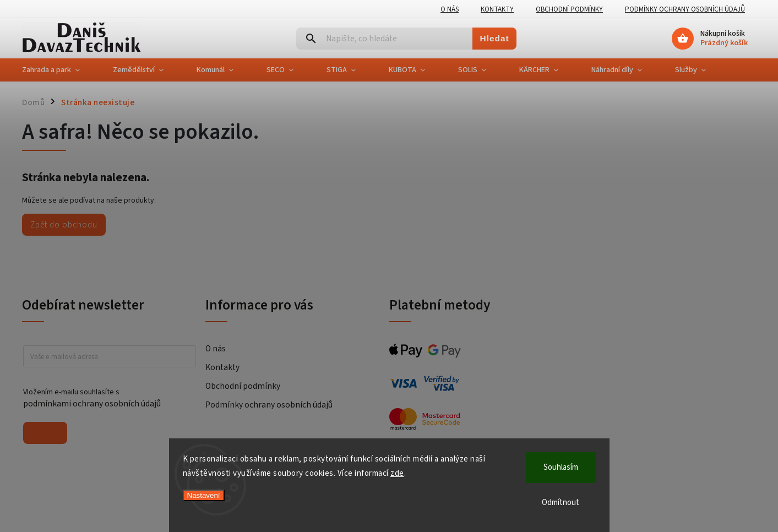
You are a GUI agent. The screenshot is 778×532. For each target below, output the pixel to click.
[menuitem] (59, 70)
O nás (450, 9)
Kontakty (497, 9)
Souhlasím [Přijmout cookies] (561, 467)
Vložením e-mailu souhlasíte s (104, 398)
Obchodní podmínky (569, 9)
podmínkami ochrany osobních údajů (92, 404)
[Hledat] (385, 39)
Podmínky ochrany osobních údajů (685, 9)
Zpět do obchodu (64, 225)
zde (397, 473)
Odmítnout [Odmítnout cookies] (561, 503)
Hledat (495, 38)
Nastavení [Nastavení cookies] (204, 495)
